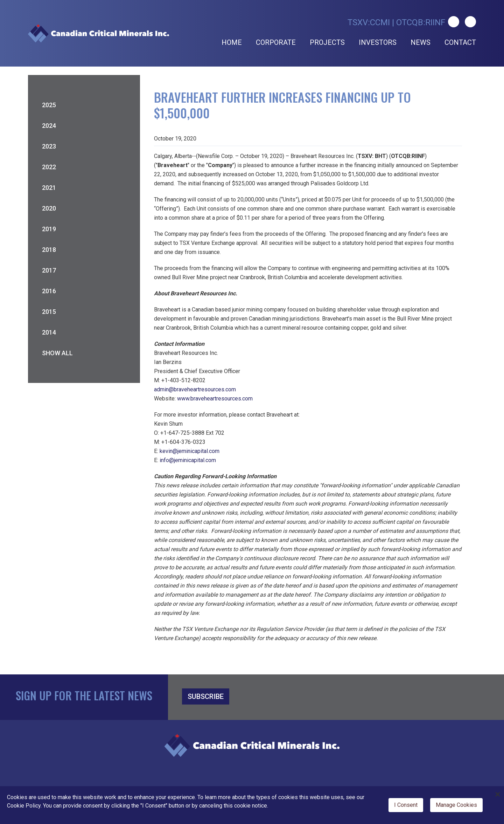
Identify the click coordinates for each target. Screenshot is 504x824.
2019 (49, 229)
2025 (49, 105)
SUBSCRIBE (206, 696)
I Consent (406, 805)
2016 (49, 291)
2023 (49, 146)
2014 (49, 332)
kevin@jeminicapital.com (190, 451)
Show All (57, 353)
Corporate (276, 42)
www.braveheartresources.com (215, 399)
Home (232, 42)
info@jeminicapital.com (188, 460)
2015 (49, 312)
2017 (49, 270)
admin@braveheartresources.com (195, 389)
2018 (49, 250)
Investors (378, 42)
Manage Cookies (456, 805)
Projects (327, 42)
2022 (49, 167)
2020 (49, 208)
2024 (49, 126)
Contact (460, 42)
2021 (49, 188)
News (421, 42)
